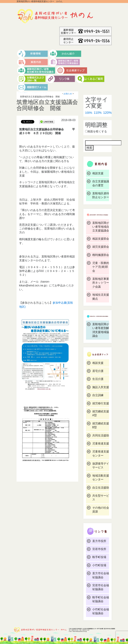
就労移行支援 (101, 403)
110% (98, 113)
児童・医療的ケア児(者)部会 (101, 267)
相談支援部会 (101, 239)
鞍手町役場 (99, 557)
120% (107, 113)
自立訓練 (98, 395)
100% (89, 113)
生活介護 (98, 379)
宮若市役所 (99, 549)
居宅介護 (98, 371)
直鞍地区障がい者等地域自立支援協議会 (101, 227)
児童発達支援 (101, 443)
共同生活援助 (101, 435)
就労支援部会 (101, 247)
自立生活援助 (101, 488)
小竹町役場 (99, 565)
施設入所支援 (101, 387)
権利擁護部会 (101, 255)
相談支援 (98, 173)
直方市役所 (99, 541)
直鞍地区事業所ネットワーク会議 (101, 283)
